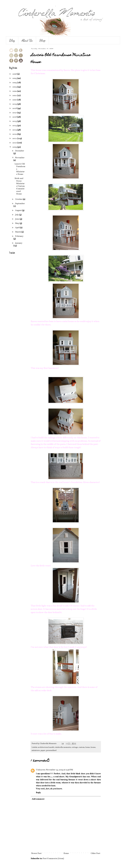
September (20, 203)
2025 (15, 78)
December (19, 151)
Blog (12, 40)
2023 (15, 87)
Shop (42, 40)
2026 (15, 74)
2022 (15, 91)
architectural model (46, 747)
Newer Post (36, 853)
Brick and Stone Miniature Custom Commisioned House (20, 186)
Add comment (38, 799)
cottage (75, 747)
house (93, 747)
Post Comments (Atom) (53, 858)
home (88, 747)
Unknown (41, 770)
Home (66, 853)
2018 (15, 108)
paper (43, 750)
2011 (15, 138)
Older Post (95, 853)
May (17, 223)
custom (82, 747)
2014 (15, 125)
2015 (15, 121)
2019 (15, 104)
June (17, 219)
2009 (15, 147)
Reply (38, 792)
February (19, 236)
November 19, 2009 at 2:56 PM (59, 770)
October (19, 199)
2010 (15, 143)
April (18, 228)
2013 (15, 130)
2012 (15, 134)
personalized (51, 750)
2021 (15, 95)
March (18, 232)
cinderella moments (63, 747)
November (20, 158)
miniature (36, 750)
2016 (15, 117)
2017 (15, 113)
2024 (15, 83)
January (19, 243)
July (17, 215)
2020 (15, 100)
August (19, 210)
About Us (27, 40)
